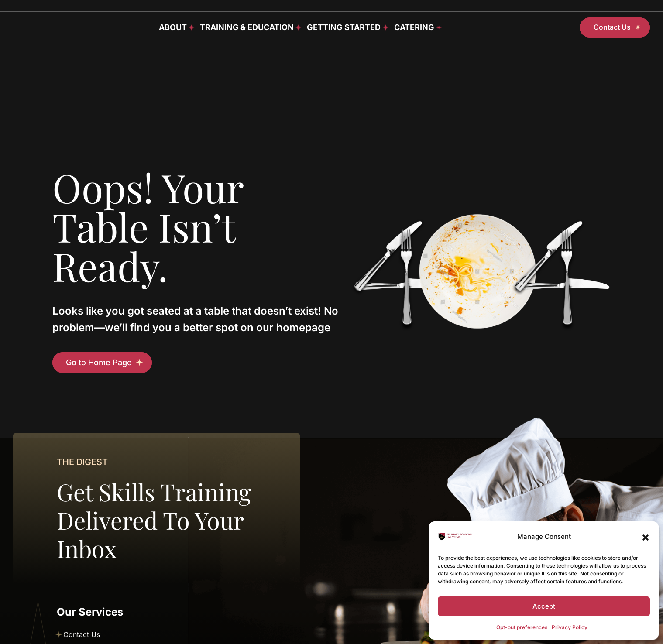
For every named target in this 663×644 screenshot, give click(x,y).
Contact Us (82, 634)
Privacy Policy (570, 627)
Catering (414, 27)
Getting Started (344, 27)
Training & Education (247, 27)
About (173, 27)
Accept (544, 606)
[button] (646, 537)
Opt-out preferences (522, 627)
